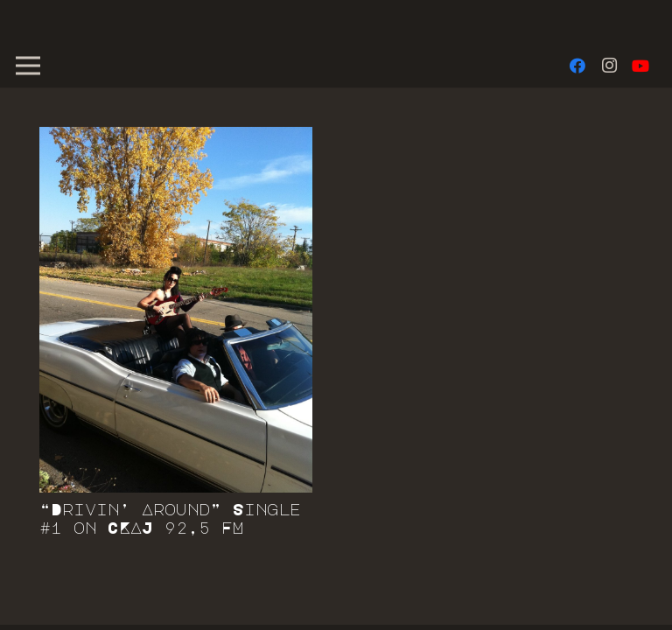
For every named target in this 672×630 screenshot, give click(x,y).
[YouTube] (640, 66)
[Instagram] (609, 66)
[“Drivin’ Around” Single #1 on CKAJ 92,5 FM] (176, 310)
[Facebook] (577, 66)
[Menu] (28, 66)
